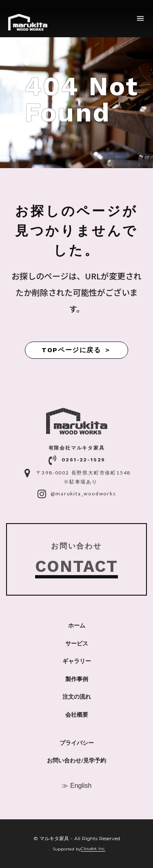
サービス (77, 643)
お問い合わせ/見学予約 (76, 760)
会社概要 (77, 715)
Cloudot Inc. (93, 849)
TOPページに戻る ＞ (76, 350)
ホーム (77, 625)
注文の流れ (77, 697)
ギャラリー (77, 661)
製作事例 (77, 679)
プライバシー (77, 743)
